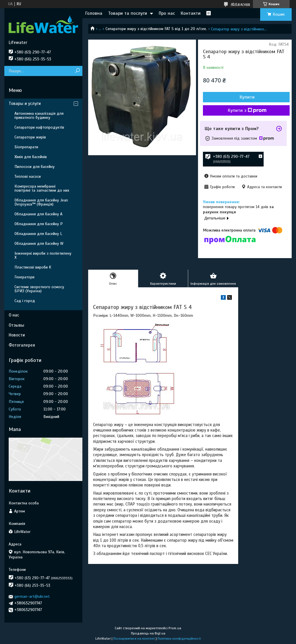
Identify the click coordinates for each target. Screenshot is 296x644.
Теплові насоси (28, 176)
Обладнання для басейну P (39, 224)
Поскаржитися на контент (134, 639)
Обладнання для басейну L (38, 234)
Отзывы (16, 325)
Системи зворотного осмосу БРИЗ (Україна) (39, 289)
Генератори (24, 277)
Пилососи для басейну (35, 167)
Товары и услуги (25, 103)
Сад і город (25, 301)
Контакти (191, 13)
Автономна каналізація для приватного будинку (39, 115)
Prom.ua (175, 628)
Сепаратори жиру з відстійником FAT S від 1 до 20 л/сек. (156, 29)
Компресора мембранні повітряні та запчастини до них (42, 188)
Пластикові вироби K (33, 267)
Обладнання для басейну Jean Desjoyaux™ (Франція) (41, 202)
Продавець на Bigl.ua (148, 633)
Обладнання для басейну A (38, 214)
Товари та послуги (128, 13)
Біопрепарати (26, 147)
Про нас (167, 13)
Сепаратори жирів (30, 137)
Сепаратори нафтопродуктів (39, 127)
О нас (14, 315)
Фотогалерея (22, 345)
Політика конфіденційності (179, 639)
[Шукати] (77, 71)
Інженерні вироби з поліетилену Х (43, 255)
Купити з (247, 110)
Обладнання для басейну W (39, 244)
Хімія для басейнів (31, 157)
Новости (17, 335)
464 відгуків (240, 4)
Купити (247, 97)
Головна (94, 13)
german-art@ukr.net (32, 596)
